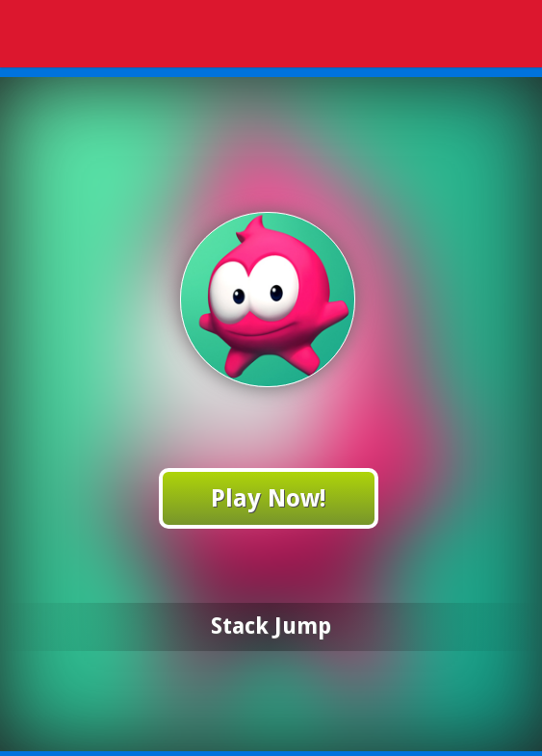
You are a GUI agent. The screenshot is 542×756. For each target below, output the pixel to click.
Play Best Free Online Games (275, 36)
